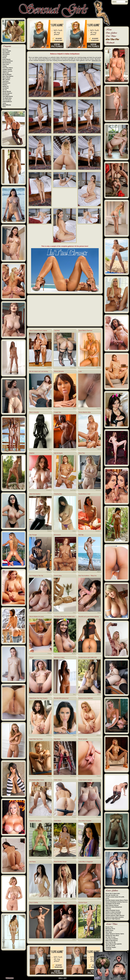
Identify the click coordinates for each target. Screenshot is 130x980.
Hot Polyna (33, 862)
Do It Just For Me (111, 942)
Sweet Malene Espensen (86, 331)
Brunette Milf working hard (61, 698)
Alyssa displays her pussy (37, 616)
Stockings (73, 368)
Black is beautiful (34, 412)
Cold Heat (57, 331)
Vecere (31, 657)
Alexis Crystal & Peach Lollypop (38, 331)
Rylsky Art (6, 86)
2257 (65, 978)
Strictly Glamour (7, 93)
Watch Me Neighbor (35, 494)
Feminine (108, 909)
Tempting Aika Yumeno (60, 902)
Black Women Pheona (112, 905)
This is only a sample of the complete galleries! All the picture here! (65, 246)
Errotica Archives (8, 61)
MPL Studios (6, 80)
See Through (33, 535)
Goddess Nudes (7, 69)
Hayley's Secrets (7, 71)
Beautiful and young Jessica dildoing (89, 616)
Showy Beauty (7, 91)
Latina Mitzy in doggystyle (86, 862)
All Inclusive (57, 535)
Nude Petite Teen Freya (36, 739)
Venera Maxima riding (85, 412)
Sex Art (5, 90)
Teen (74, 694)
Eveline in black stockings (113, 912)
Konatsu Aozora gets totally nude (88, 657)
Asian (74, 531)
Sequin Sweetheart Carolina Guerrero (117, 902)
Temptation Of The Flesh (113, 904)
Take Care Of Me (110, 946)
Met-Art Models (7, 75)
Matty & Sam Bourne (112, 940)
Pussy (98, 408)
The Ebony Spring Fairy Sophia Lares (64, 616)
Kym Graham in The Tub (36, 576)
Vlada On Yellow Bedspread (114, 907)
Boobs (98, 368)
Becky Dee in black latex (113, 893)
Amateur (49, 490)
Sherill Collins (58, 576)
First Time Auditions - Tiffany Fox (88, 576)
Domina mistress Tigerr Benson (115, 915)
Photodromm (6, 83)
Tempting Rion (58, 494)
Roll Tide (81, 535)
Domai (4, 58)
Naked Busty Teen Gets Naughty (38, 698)
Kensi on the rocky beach (113, 914)
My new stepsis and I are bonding (39, 371)
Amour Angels (7, 51)
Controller (109, 949)
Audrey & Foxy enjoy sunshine (115, 917)
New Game (109, 932)
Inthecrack (6, 73)
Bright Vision (109, 930)
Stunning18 (6, 95)
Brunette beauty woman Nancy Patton (117, 900)
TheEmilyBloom (7, 102)
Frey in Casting (34, 902)
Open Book (57, 739)
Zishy (4, 107)
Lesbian (49, 368)
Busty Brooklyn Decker (60, 862)
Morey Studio (6, 78)
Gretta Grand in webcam (85, 780)
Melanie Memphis (59, 371)
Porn (50, 408)
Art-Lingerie (6, 53)
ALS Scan (5, 49)
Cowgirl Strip (58, 412)
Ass (50, 449)
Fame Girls (6, 64)
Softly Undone (58, 780)
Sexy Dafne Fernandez (85, 821)
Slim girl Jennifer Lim (112, 895)
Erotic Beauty (6, 59)
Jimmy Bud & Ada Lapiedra (114, 944)
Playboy (5, 85)
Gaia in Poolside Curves (113, 910)
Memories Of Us (110, 929)
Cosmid (5, 56)
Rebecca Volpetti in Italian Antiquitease (65, 54)
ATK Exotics (6, 54)
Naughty (73, 449)
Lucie (80, 371)
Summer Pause (83, 902)
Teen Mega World (8, 96)
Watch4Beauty (7, 105)
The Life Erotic (7, 100)
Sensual (98, 490)
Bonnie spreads (83, 739)
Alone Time (82, 453)
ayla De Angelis (58, 453)
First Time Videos (8, 68)
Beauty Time (109, 927)
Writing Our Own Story (112, 935)
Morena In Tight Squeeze (113, 919)
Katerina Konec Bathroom (86, 698)
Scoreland (5, 88)
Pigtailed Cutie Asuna (35, 821)
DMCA (61, 978)
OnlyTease (6, 81)
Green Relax (58, 821)
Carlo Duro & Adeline (112, 939)
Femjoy (5, 66)
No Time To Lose (111, 937)
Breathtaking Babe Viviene (37, 780)
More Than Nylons (8, 76)
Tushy (4, 103)
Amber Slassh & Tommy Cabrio (115, 934)
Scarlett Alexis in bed (84, 494)
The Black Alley (7, 98)
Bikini (99, 572)
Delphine (32, 453)
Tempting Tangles (111, 947)
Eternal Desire (7, 63)
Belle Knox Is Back (59, 657)
